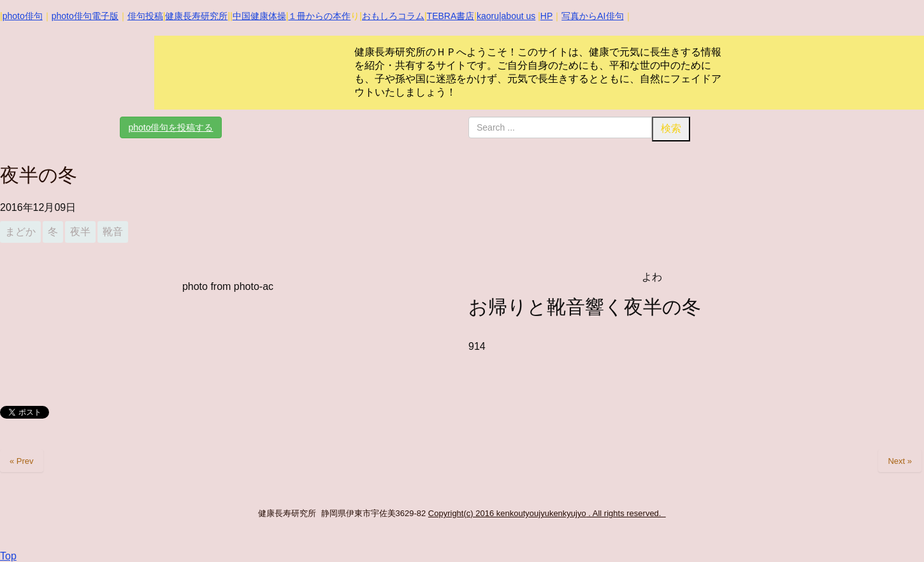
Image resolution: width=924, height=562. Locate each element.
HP (546, 16)
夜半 (80, 232)
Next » (900, 461)
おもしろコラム (393, 16)
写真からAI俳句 (592, 16)
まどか (20, 232)
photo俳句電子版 (85, 16)
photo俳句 (23, 16)
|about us (517, 16)
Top (8, 556)
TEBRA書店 (451, 16)
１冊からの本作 (319, 16)
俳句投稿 (145, 16)
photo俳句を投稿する (170, 127)
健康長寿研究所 (196, 16)
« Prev (22, 461)
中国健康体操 (259, 16)
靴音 (113, 232)
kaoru (488, 16)
